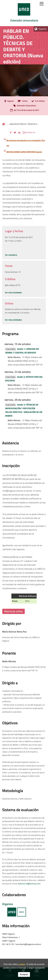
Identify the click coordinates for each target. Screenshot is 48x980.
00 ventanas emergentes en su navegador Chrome (26, 143)
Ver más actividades (13, 293)
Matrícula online (14, 611)
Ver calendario (11, 255)
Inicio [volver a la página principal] (4, 124)
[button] (11, 132)
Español (42, 29)
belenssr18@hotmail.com (29, 884)
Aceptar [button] (24, 976)
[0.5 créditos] (37, 101)
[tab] (24, 13)
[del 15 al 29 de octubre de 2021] (24, 110)
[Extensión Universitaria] (24, 106)
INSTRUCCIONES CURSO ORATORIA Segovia (24, 152)
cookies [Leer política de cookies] (22, 966)
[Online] (22, 101)
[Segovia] (8, 101)
